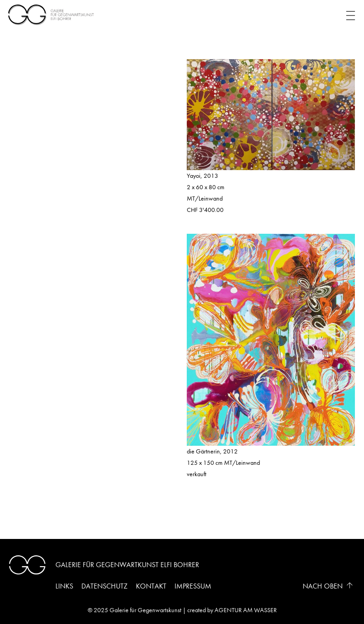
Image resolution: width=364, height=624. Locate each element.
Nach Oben (323, 586)
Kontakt (151, 586)
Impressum (193, 586)
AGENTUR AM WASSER (246, 610)
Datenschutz (105, 586)
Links (64, 586)
